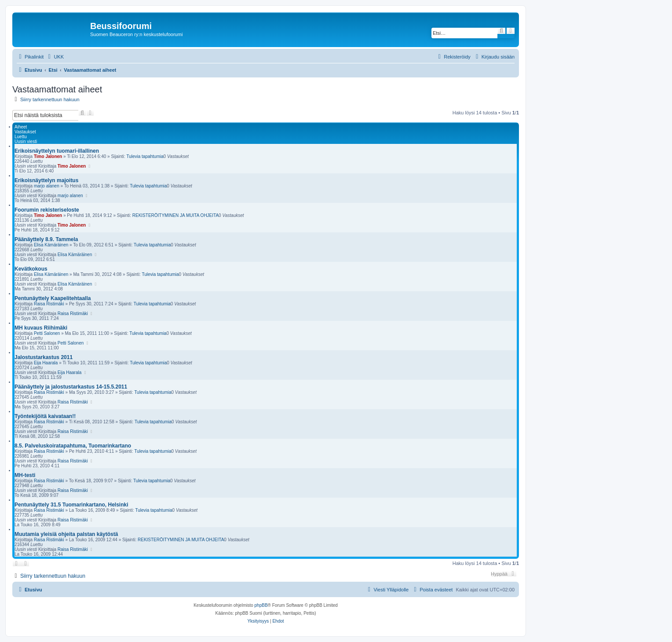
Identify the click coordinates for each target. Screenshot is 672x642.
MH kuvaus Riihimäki (41, 328)
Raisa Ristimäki (49, 304)
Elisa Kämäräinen (51, 245)
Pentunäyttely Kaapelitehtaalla (53, 298)
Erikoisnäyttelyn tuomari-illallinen (57, 151)
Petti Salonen (47, 333)
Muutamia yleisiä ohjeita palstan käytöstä (66, 534)
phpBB (261, 605)
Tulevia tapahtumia (145, 156)
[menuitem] (55, 57)
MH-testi (25, 475)
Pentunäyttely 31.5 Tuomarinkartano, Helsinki (71, 505)
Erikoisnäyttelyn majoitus (46, 180)
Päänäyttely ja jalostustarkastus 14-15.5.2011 (71, 387)
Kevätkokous (31, 269)
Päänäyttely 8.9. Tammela (46, 239)
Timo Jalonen (48, 156)
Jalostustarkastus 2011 (44, 357)
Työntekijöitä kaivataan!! (45, 416)
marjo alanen (47, 186)
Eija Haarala (46, 363)
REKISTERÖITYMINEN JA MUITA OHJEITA (175, 215)
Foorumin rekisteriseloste (47, 210)
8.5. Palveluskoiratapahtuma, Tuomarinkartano (73, 446)
